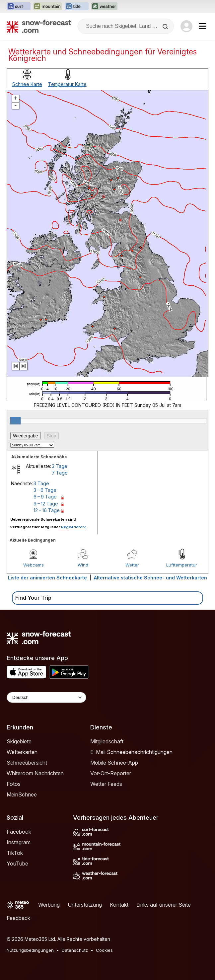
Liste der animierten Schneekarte (47, 578)
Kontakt (119, 905)
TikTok (15, 853)
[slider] (15, 421)
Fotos (14, 784)
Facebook (19, 832)
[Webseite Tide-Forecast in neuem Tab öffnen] (77, 7)
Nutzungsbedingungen (30, 950)
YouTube (17, 864)
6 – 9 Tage (45, 497)
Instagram (19, 842)
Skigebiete (19, 741)
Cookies (104, 950)
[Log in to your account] (186, 26)
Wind (83, 565)
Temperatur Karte (67, 84)
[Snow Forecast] (39, 26)
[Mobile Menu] (202, 26)
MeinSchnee (22, 794)
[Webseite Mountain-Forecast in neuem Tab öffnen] (48, 7)
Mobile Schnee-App (114, 763)
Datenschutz (75, 950)
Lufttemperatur (182, 565)
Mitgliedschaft (107, 741)
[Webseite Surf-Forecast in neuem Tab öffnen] (19, 7)
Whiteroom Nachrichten (35, 773)
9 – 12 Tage (46, 504)
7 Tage (60, 473)
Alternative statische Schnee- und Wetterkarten (150, 578)
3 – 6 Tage (45, 490)
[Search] (166, 27)
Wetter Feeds (106, 784)
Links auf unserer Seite (164, 905)
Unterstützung (85, 905)
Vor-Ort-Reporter (111, 773)
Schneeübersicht (27, 763)
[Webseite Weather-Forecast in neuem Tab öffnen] (104, 7)
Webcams (34, 565)
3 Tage (60, 466)
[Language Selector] (46, 697)
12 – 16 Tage (47, 510)
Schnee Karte (27, 84)
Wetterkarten (22, 752)
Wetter (132, 565)
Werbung (49, 905)
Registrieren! (73, 527)
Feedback (18, 918)
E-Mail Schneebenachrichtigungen (131, 752)
